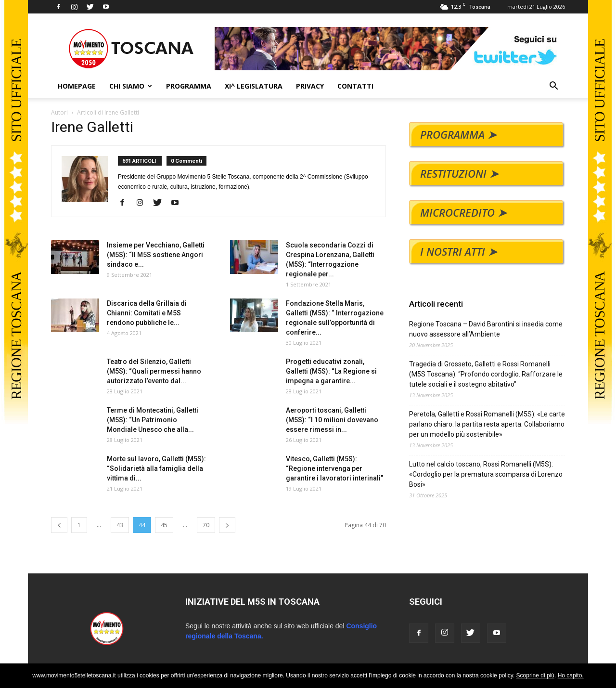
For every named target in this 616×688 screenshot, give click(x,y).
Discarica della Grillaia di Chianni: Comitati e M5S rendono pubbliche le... (147, 313)
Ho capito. (571, 675)
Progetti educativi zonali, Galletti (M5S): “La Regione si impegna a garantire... (331, 371)
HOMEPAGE (77, 86)
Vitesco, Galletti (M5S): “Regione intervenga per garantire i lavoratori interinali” (334, 468)
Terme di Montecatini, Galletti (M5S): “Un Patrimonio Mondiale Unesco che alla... (153, 420)
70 (206, 525)
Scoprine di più (535, 675)
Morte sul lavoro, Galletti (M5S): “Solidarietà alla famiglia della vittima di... (156, 468)
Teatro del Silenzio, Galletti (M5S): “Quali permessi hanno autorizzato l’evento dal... (154, 371)
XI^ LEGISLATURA (254, 86)
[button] (553, 87)
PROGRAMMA (189, 86)
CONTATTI (355, 86)
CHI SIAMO (131, 86)
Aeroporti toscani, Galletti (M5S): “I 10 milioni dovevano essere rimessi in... (332, 420)
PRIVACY (310, 86)
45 (164, 525)
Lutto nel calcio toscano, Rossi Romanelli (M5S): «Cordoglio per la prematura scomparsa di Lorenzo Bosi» (486, 474)
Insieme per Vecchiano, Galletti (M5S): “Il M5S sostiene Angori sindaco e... (156, 255)
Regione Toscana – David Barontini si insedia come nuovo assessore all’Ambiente (486, 329)
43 (120, 525)
